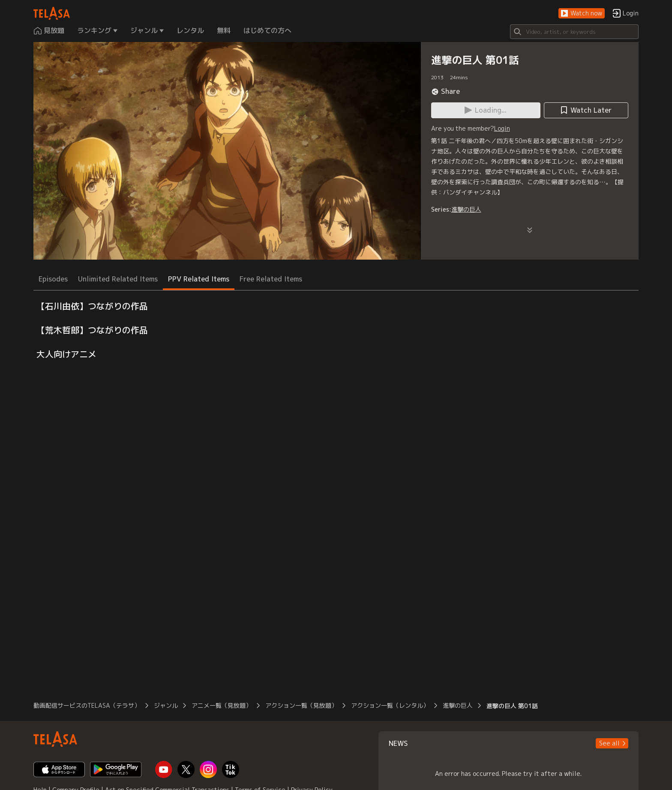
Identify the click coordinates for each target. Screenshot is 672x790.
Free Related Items (271, 279)
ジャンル (166, 705)
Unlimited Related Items (118, 279)
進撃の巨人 (466, 209)
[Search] (574, 32)
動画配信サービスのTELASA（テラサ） (87, 705)
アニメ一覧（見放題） (222, 705)
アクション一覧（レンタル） (390, 705)
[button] (582, 13)
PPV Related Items (199, 279)
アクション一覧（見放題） (301, 705)
